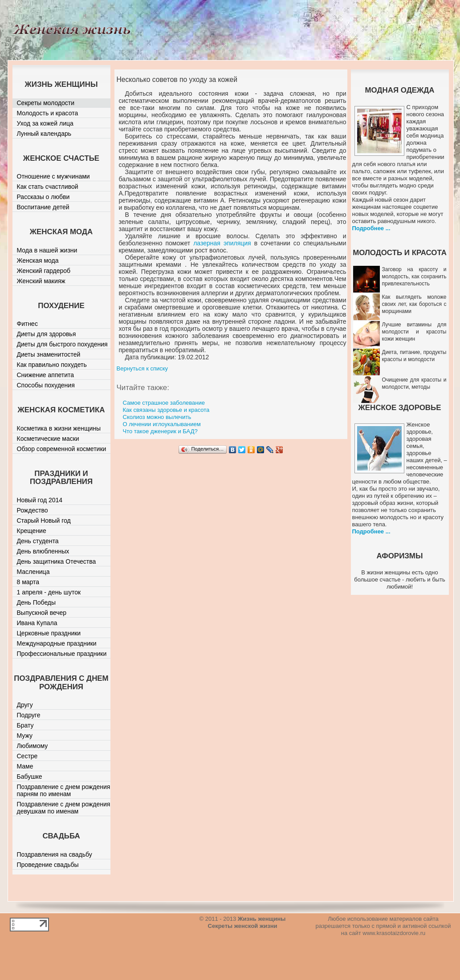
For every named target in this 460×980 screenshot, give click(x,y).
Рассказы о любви (43, 197)
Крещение (32, 531)
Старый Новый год (44, 520)
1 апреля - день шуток (49, 592)
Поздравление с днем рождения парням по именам (64, 790)
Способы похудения (46, 385)
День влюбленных (43, 551)
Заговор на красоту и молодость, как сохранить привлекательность (414, 277)
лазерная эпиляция (222, 243)
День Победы (37, 602)
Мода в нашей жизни (47, 250)
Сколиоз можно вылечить (157, 417)
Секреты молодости (46, 103)
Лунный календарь (44, 134)
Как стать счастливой (48, 187)
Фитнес (27, 324)
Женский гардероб (44, 271)
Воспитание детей (43, 207)
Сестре (27, 756)
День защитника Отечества (57, 561)
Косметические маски (48, 439)
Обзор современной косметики (62, 449)
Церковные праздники (49, 633)
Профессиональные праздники (62, 654)
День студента (38, 541)
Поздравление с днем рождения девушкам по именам (64, 808)
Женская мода (38, 260)
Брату (25, 725)
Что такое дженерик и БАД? (160, 431)
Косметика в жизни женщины (59, 428)
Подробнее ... (371, 228)
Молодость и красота (48, 113)
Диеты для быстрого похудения (62, 344)
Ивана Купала (37, 623)
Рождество (33, 510)
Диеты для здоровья (47, 334)
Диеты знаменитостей (49, 354)
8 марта (28, 582)
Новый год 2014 (40, 500)
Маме (25, 766)
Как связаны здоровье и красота (166, 410)
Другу (25, 705)
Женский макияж (41, 281)
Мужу (25, 736)
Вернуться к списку (142, 368)
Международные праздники (57, 643)
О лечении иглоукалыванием (162, 424)
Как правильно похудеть (52, 365)
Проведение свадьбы (48, 865)
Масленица (33, 572)
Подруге (29, 715)
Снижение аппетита (46, 375)
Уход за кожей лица (45, 123)
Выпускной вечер (42, 613)
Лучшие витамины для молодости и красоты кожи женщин (414, 332)
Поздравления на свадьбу (55, 854)
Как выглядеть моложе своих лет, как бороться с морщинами (414, 304)
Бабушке (30, 777)
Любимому (33, 746)
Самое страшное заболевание (164, 403)
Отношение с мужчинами (53, 176)
